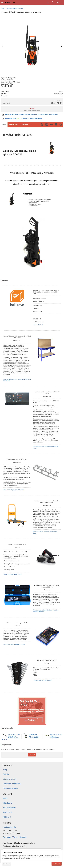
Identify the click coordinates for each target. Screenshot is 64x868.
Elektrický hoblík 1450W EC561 (12, 574)
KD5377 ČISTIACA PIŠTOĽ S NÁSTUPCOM (56, 736)
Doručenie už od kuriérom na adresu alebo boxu (23, 118)
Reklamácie (8, 812)
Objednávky (8, 803)
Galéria (6, 774)
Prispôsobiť (7, 864)
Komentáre (24, 125)
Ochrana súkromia (10, 788)
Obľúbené (7, 817)
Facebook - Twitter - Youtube (15, 837)
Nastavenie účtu (9, 808)
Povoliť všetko (57, 864)
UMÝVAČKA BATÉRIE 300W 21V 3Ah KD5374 (34, 736)
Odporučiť (32, 755)
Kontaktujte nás (9, 827)
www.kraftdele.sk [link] (38, 325)
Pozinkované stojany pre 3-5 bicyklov (14, 490)
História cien (13, 125)
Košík (5, 798)
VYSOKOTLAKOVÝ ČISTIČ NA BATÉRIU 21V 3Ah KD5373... (11, 737)
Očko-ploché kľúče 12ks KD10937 (43, 680)
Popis (4, 125)
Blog (5, 770)
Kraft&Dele (49, 173)
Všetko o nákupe (10, 779)
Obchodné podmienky (12, 784)
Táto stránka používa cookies (12, 852)
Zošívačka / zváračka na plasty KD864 (14, 644)
